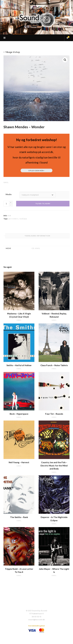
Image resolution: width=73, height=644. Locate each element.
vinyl (6, 182)
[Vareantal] (6, 204)
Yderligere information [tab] (37, 236)
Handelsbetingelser (36, 626)
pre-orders (14, 219)
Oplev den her (36, 171)
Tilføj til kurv (43, 204)
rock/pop (23, 219)
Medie (9, 194)
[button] (65, 60)
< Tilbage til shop (12, 52)
